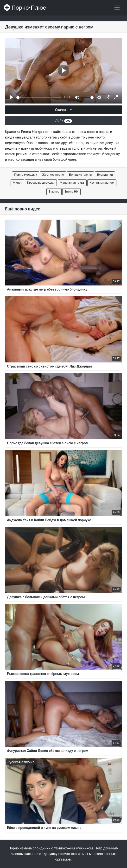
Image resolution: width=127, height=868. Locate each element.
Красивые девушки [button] (41, 183)
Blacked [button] (54, 191)
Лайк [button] (63, 121)
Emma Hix (29, 132)
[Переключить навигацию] (117, 8)
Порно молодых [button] (26, 175)
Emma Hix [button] (71, 191)
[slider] (39, 97)
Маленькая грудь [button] (72, 183)
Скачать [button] (62, 110)
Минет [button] (17, 183)
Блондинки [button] (105, 175)
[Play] (11, 97)
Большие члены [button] (80, 175)
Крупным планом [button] (102, 183)
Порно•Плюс (25, 8)
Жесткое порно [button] (53, 175)
